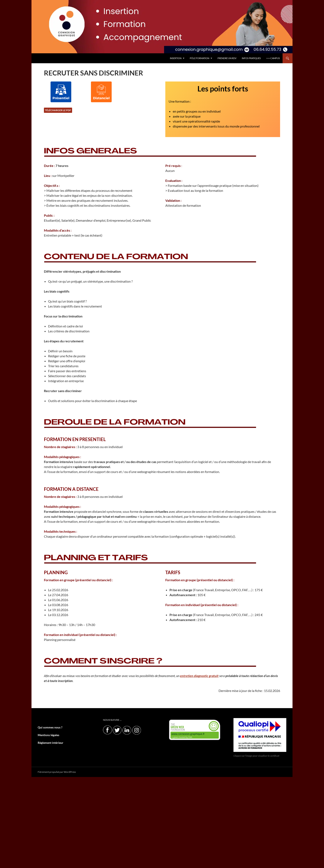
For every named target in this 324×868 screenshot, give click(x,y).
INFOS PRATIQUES (251, 58)
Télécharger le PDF (58, 110)
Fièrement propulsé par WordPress (57, 772)
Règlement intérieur (49, 742)
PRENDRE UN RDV (227, 58)
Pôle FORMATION (199, 58)
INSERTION (176, 58)
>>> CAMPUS (273, 58)
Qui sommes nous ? (48, 727)
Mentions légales (47, 735)
